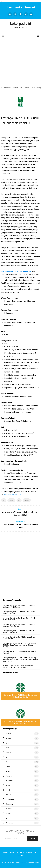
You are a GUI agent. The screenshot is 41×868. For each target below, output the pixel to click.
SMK (7, 743)
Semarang (9, 823)
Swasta (27, 500)
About (6, 852)
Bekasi (8, 771)
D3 (4, 500)
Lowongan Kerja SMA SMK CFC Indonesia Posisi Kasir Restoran (19, 638)
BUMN (8, 767)
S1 (19, 500)
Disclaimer (19, 7)
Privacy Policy (32, 852)
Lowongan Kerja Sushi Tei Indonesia (16, 271)
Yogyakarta (10, 799)
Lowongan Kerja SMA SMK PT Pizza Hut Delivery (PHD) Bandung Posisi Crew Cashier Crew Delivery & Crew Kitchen (20, 659)
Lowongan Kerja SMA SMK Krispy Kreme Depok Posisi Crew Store (19, 619)
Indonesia (9, 795)
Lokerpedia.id (20, 863)
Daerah (11, 500)
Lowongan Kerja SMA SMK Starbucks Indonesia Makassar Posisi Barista (19, 625)
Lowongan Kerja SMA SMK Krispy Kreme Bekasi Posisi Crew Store (19, 613)
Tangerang (9, 776)
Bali (7, 818)
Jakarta (8, 752)
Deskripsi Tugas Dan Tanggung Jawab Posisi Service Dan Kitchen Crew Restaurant (18, 667)
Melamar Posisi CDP (13, 495)
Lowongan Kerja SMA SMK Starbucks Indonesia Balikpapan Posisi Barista (19, 606)
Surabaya (9, 809)
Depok (8, 790)
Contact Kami (30, 7)
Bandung (9, 814)
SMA (7, 748)
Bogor (8, 785)
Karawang (9, 804)
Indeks (20, 856)
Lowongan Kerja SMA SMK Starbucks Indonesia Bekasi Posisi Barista (19, 632)
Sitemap (9, 7)
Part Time (9, 781)
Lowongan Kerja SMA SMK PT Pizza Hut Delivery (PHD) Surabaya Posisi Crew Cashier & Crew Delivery (19, 645)
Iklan (12, 852)
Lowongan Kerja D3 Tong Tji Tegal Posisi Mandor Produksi (19, 652)
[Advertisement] (20, 62)
